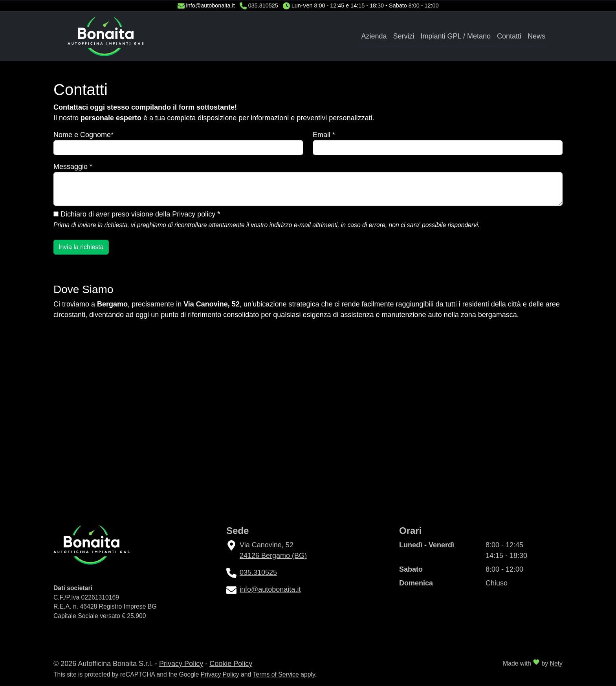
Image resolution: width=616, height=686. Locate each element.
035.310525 (263, 6)
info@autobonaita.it (211, 6)
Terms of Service (276, 674)
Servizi (404, 36)
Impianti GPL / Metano (456, 36)
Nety (556, 663)
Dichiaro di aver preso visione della (137, 214)
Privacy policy (194, 214)
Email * (324, 135)
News (536, 36)
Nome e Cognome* (83, 135)
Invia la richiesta (81, 247)
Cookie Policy (231, 664)
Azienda (374, 36)
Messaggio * (73, 167)
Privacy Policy (181, 664)
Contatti (509, 36)
